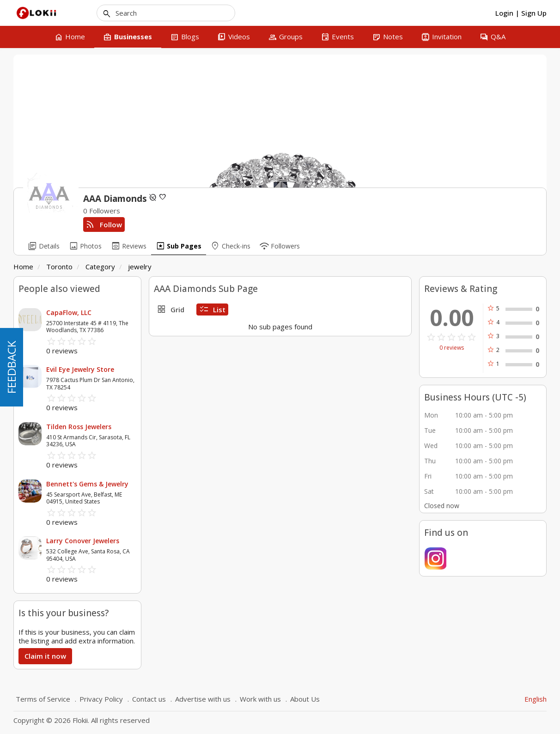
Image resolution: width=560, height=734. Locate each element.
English (536, 699)
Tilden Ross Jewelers (79, 427)
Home (23, 267)
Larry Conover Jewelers (83, 541)
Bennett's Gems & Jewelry (87, 484)
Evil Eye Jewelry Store (80, 369)
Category (100, 267)
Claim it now (45, 656)
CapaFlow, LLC (69, 312)
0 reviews (452, 348)
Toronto (59, 267)
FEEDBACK (11, 367)
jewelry (140, 267)
